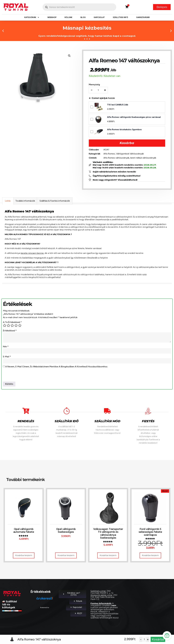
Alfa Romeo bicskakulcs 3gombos (125, 130)
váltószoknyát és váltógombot (78, 275)
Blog (83, 17)
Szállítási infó (120, 17)
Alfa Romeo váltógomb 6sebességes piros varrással (134, 117)
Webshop (52, 17)
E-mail (7, 357)
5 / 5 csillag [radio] (20, 326)
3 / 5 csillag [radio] (12, 326)
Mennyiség (94, 85)
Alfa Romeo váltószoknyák (116, 158)
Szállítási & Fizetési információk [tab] (55, 201)
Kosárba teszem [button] (24, 556)
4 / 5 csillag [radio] (16, 326)
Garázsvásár (143, 17)
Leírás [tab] (8, 201)
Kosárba (127, 143)
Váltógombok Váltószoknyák (130, 154)
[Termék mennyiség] (98, 90)
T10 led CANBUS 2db (118, 105)
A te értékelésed (12, 322)
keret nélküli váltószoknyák (143, 158)
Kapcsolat (99, 17)
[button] (3, 31)
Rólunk (68, 17)
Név (6, 347)
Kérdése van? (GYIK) (71, 594)
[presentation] (24, 375)
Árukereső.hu (45, 608)
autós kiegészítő (30, 277)
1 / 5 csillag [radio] (5, 326)
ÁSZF (78, 614)
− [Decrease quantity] (92, 90)
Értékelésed (10, 331)
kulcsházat (119, 275)
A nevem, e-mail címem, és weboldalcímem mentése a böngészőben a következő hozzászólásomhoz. (57, 367)
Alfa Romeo (109, 154)
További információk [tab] (25, 201)
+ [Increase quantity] (105, 90)
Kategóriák (32, 17)
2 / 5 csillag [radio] (8, 326)
